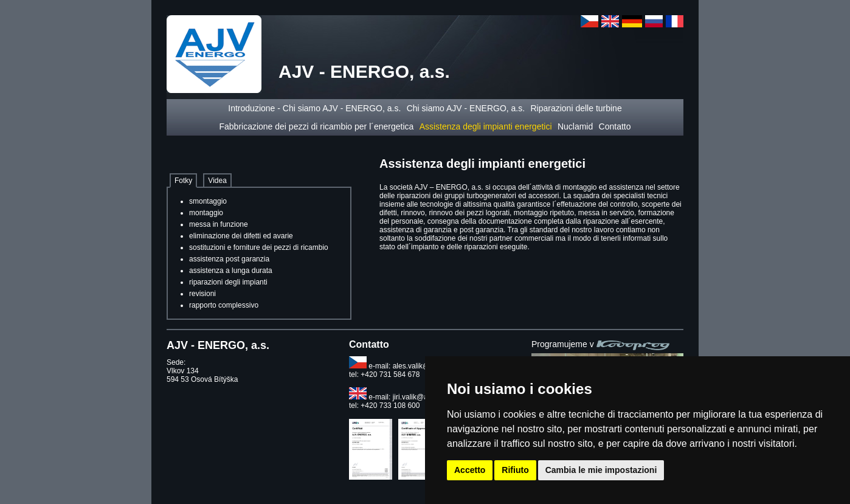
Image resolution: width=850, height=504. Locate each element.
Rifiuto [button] (515, 470)
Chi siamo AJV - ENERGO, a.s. (466, 108)
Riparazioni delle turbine (576, 108)
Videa (217, 181)
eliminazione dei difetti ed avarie (241, 236)
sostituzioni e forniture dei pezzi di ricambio (259, 247)
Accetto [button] (470, 470)
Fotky (183, 181)
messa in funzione (219, 224)
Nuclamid (575, 126)
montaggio (206, 213)
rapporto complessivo (224, 305)
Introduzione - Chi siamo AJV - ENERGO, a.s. (314, 108)
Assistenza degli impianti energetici (486, 126)
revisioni (202, 294)
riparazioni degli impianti (228, 282)
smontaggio (208, 201)
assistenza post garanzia (229, 259)
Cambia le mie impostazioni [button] (601, 470)
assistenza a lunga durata (231, 271)
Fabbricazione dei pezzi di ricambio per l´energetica (316, 126)
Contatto (615, 126)
